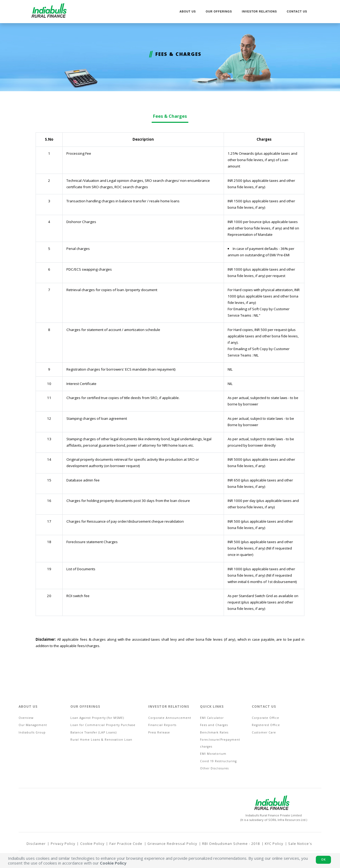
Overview (26, 718)
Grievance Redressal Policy (172, 844)
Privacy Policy (63, 844)
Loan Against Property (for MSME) (97, 718)
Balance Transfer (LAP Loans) (93, 732)
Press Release (159, 732)
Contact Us (297, 12)
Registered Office (266, 725)
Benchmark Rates (214, 732)
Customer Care (264, 732)
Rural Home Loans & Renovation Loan (101, 740)
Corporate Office (265, 718)
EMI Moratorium (213, 754)
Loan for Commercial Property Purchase (103, 725)
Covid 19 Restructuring (218, 761)
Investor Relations (260, 12)
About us (188, 12)
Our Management (33, 725)
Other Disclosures (214, 768)
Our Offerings (219, 12)
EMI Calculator (212, 718)
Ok (323, 859)
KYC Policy (274, 844)
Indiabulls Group (32, 732)
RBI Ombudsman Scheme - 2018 (231, 844)
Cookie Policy (92, 844)
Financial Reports (162, 725)
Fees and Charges (214, 725)
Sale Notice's (300, 844)
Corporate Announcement (170, 718)
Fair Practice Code (126, 844)
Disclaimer (36, 844)
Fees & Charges (170, 116)
